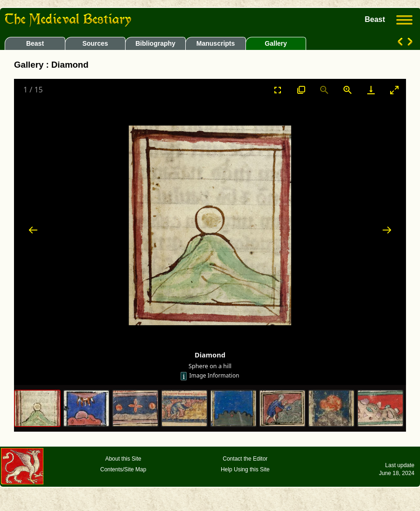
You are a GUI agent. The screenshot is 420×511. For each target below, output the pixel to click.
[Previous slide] (33, 230)
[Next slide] (387, 230)
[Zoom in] (348, 90)
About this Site (123, 459)
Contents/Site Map (123, 469)
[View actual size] (301, 90)
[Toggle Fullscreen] (278, 90)
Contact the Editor (245, 459)
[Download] (371, 90)
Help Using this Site (245, 469)
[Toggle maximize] (394, 90)
